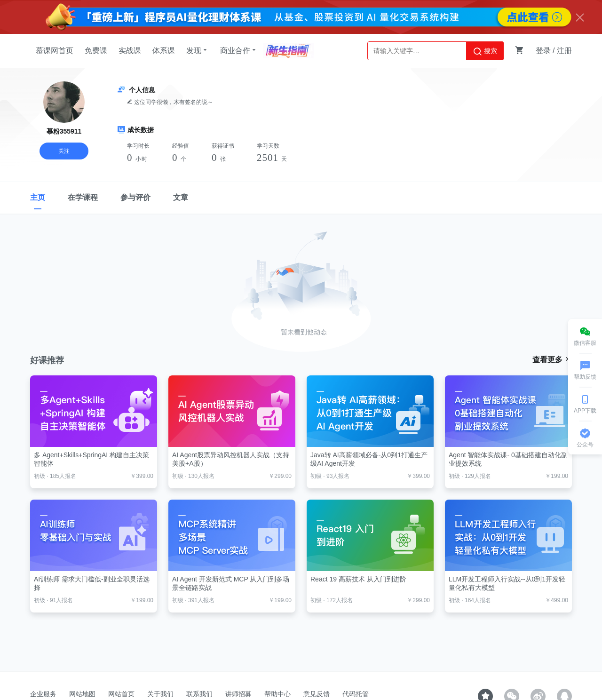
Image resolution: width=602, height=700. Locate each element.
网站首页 (121, 694)
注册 (564, 51)
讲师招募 (238, 694)
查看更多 (552, 359)
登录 (543, 51)
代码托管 (356, 694)
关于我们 (160, 694)
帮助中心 (277, 694)
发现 (198, 50)
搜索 (485, 51)
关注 (64, 151)
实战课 (130, 51)
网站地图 (82, 694)
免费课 (96, 51)
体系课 (164, 51)
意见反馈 (317, 694)
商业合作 (239, 50)
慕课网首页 (55, 51)
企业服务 (43, 694)
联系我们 (199, 694)
